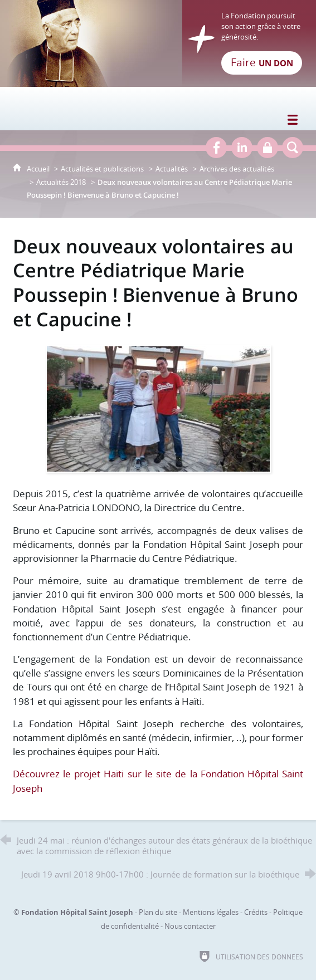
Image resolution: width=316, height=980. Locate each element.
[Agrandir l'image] (158, 408)
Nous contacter (190, 926)
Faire (262, 62)
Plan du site (158, 912)
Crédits (256, 912)
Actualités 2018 (61, 182)
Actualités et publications (102, 169)
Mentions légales (211, 912)
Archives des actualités (237, 169)
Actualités (172, 169)
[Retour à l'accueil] (158, 43)
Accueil (39, 169)
